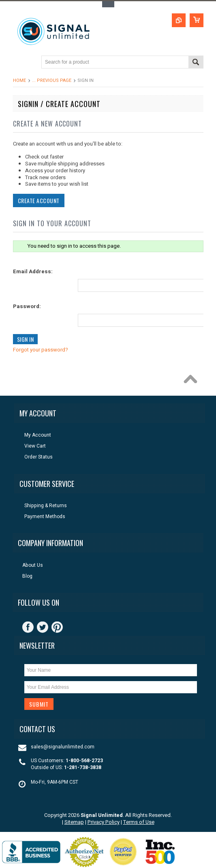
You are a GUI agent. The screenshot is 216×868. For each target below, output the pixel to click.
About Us (33, 565)
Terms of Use (139, 822)
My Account (38, 435)
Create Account (38, 200)
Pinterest (57, 627)
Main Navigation (20, 63)
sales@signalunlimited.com (63, 747)
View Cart (35, 446)
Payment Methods (45, 517)
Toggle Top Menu (108, 4)
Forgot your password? (40, 350)
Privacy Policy (104, 822)
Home (19, 80)
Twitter (43, 627)
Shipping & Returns (46, 506)
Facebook (28, 627)
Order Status (38, 457)
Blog (27, 576)
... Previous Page (52, 80)
